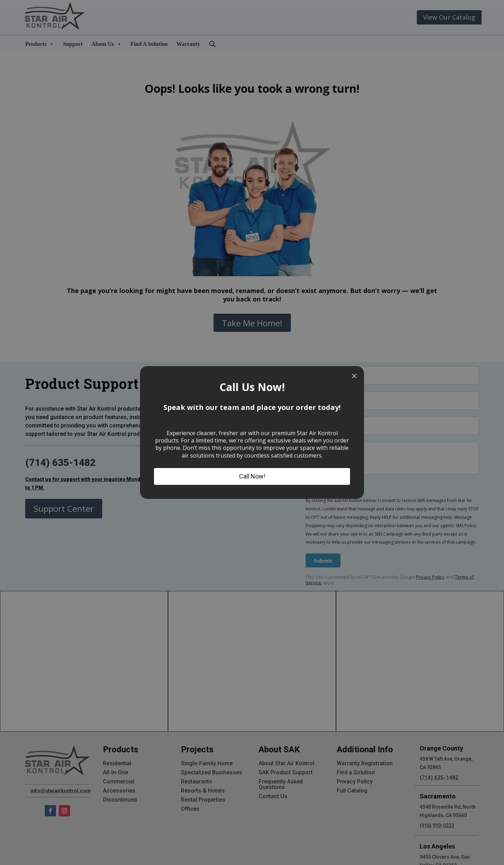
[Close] (354, 376)
